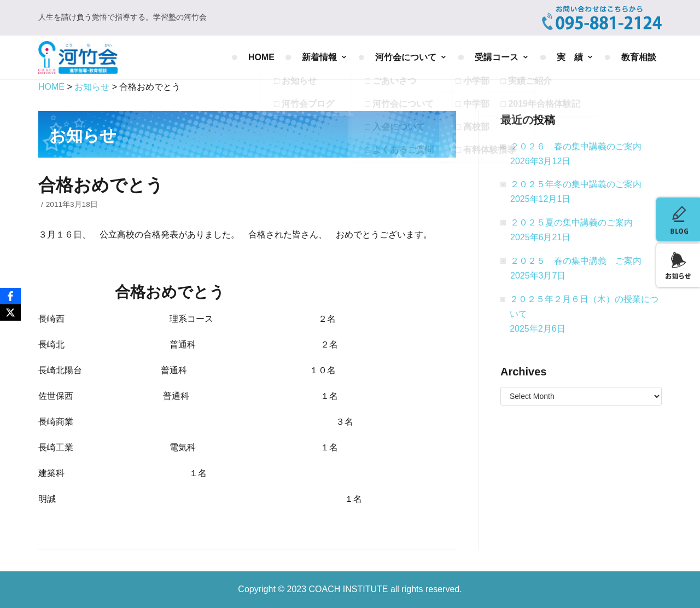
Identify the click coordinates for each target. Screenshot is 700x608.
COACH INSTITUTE (350, 589)
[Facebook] (10, 296)
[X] (10, 312)
